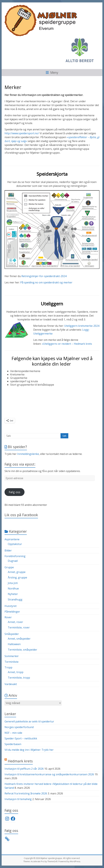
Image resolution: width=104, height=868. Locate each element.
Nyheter (13, 594)
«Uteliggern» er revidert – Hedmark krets (67, 344)
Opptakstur (15, 544)
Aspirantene (12, 539)
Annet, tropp (16, 672)
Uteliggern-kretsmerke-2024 (82, 326)
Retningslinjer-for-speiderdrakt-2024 (44, 276)
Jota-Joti (13, 583)
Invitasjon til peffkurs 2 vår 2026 (24, 769)
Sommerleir (12, 656)
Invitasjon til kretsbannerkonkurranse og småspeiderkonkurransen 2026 (49, 774)
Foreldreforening (15, 556)
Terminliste (12, 662)
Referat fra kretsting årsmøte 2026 (26, 793)
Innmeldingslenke (28, 454)
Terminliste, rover (19, 627)
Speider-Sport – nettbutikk (21, 738)
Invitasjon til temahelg (18, 799)
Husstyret (11, 606)
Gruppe (9, 567)
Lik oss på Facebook (21, 515)
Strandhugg (15, 599)
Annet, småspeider (19, 639)
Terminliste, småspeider (22, 650)
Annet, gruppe (17, 572)
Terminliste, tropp (19, 678)
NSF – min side (13, 733)
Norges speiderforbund (19, 727)
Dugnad (13, 561)
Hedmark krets (20, 761)
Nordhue (13, 588)
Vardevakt (11, 684)
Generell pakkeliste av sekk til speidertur (29, 721)
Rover (8, 617)
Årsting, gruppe (17, 577)
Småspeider (12, 634)
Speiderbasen (13, 744)
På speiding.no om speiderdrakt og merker (46, 282)
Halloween (14, 644)
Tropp (8, 667)
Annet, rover (15, 622)
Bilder (8, 550)
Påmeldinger (12, 612)
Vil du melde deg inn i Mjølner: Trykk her (29, 750)
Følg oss (15, 492)
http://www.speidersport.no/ (22, 133)
